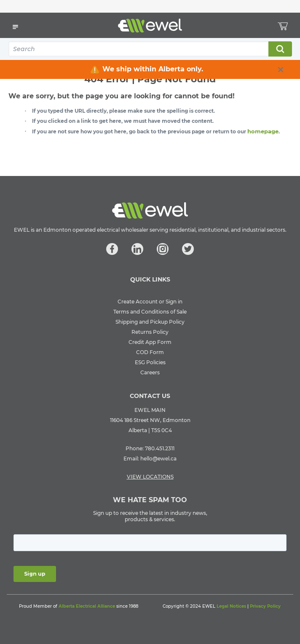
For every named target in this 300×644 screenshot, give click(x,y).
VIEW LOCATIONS (150, 477)
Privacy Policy (265, 606)
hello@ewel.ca (158, 459)
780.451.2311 (160, 448)
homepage (263, 131)
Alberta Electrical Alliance (87, 606)
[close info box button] (281, 70)
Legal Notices (231, 606)
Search (280, 49)
